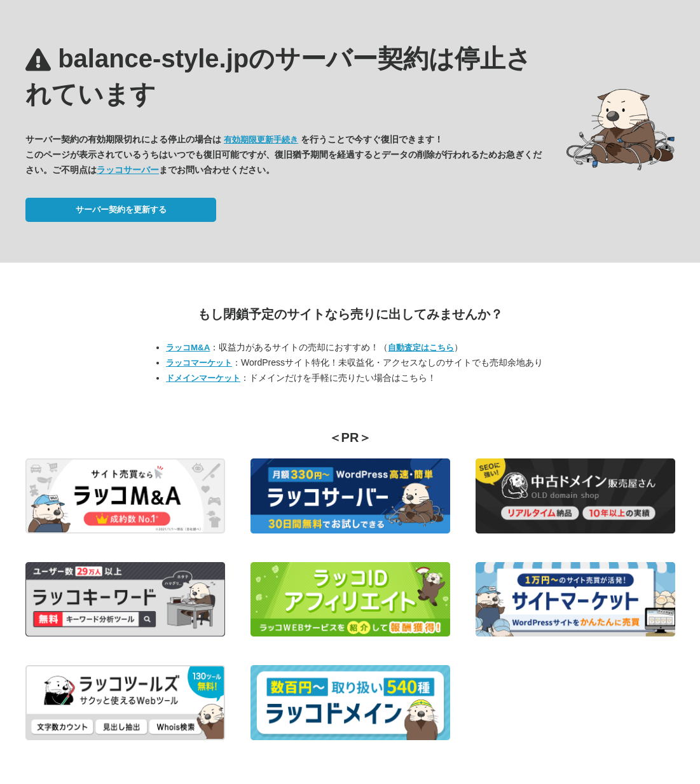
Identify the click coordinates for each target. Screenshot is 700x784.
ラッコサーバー (128, 170)
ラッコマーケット (199, 363)
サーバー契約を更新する (121, 210)
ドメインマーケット (203, 378)
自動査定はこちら (421, 347)
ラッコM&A (188, 347)
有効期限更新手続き (261, 140)
